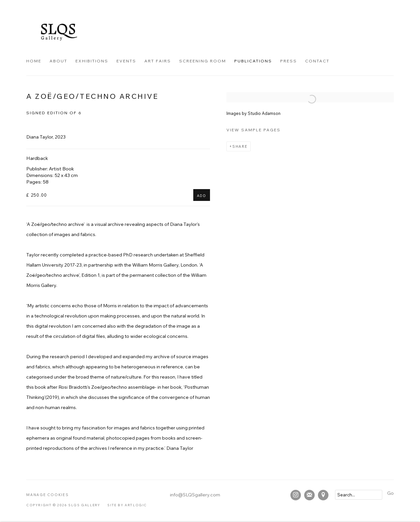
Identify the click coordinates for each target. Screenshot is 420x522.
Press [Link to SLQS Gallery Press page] (289, 61)
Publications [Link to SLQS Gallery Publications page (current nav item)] (253, 61)
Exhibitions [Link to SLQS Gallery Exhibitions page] (92, 61)
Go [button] (390, 493)
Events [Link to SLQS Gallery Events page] (126, 61)
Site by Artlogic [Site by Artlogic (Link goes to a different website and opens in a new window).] (127, 505)
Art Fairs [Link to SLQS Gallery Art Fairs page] (158, 61)
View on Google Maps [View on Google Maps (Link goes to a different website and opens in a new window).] (323, 495)
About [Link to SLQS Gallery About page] (58, 61)
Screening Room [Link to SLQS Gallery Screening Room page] (203, 61)
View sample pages (253, 130)
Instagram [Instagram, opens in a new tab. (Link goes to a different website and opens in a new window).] (296, 495)
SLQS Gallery (59, 32)
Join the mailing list (309, 495)
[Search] (359, 495)
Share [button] (240, 146)
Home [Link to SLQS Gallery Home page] (34, 61)
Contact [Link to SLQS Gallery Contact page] (317, 61)
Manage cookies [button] (48, 495)
